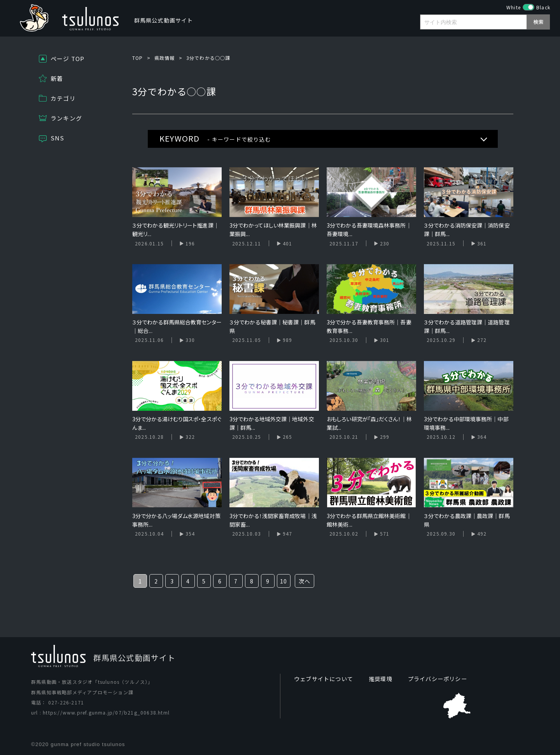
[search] (479, 23)
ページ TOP (67, 59)
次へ (304, 581)
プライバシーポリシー (437, 679)
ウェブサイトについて (324, 679)
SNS (58, 138)
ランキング (66, 118)
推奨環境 (381, 679)
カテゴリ (63, 98)
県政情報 (165, 58)
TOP (138, 58)
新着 (57, 78)
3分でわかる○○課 (208, 58)
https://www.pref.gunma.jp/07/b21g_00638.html (106, 712)
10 (283, 581)
